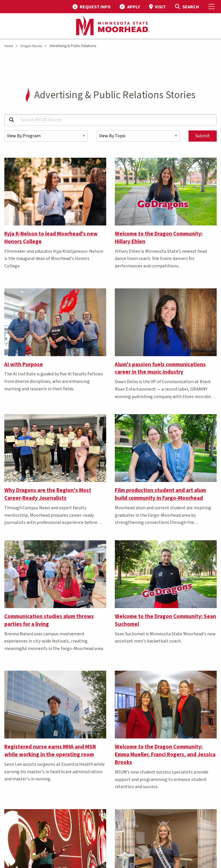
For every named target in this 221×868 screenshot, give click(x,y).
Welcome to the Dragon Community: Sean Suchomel (165, 620)
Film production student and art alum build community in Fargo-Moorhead (160, 494)
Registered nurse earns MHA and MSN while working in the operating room (50, 751)
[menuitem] (92, 7)
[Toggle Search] (187, 7)
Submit (203, 136)
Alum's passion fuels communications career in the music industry (160, 368)
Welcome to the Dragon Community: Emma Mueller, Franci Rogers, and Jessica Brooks (165, 755)
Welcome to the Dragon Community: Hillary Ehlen (159, 238)
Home (9, 46)
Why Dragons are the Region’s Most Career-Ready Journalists (48, 494)
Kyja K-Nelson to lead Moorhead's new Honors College (51, 238)
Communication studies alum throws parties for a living (49, 620)
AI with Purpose (24, 364)
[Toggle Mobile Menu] (212, 7)
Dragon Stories (31, 46)
